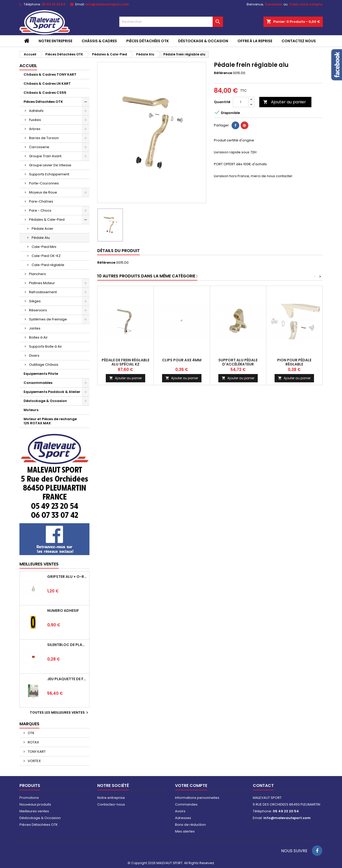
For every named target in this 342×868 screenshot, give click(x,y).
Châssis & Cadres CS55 (45, 93)
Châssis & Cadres (99, 41)
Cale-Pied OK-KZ (46, 256)
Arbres (35, 129)
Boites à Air (38, 337)
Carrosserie (39, 147)
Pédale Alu (41, 238)
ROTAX (33, 742)
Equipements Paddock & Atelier (52, 392)
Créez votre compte (306, 4)
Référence (223, 73)
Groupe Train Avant (45, 156)
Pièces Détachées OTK (148, 41)
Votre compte (191, 785)
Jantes (35, 328)
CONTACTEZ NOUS (299, 41)
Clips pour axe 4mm (182, 360)
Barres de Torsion (44, 138)
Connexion (273, 4)
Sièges (35, 301)
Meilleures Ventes (39, 564)
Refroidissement (43, 292)
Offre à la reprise (255, 41)
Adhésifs (36, 111)
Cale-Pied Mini (44, 247)
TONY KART (36, 752)
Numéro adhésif (63, 611)
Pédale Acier (43, 229)
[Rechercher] (171, 22)
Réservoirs (38, 310)
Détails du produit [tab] (118, 251)
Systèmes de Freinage (48, 319)
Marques (29, 724)
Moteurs (31, 410)
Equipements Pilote (41, 374)
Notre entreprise (55, 41)
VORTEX (34, 761)
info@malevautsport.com (107, 4)
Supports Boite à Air (46, 346)
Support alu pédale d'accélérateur (238, 362)
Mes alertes (185, 831)
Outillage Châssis (44, 365)
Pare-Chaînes (41, 201)
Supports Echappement (49, 174)
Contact (263, 785)
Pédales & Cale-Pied (47, 220)
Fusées (35, 120)
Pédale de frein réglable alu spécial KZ (125, 362)
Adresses (183, 818)
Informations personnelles (197, 798)
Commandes (186, 804)
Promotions (29, 798)
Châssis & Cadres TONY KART (50, 74)
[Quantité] (241, 102)
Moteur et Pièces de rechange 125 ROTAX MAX (50, 421)
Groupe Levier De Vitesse (50, 165)
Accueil (28, 66)
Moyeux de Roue (43, 192)
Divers (34, 356)
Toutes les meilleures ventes (60, 713)
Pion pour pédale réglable (294, 362)
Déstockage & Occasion (203, 41)
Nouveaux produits (35, 804)
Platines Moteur (42, 283)
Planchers (37, 274)
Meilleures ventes (34, 811)
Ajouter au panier (285, 102)
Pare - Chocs (40, 210)
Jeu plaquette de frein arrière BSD (67, 679)
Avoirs (180, 811)
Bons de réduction (190, 825)
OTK (31, 733)
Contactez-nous (111, 804)
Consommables (38, 383)
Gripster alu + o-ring (67, 577)
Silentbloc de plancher (67, 645)
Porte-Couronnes (44, 183)
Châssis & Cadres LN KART (47, 84)
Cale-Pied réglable (48, 265)
